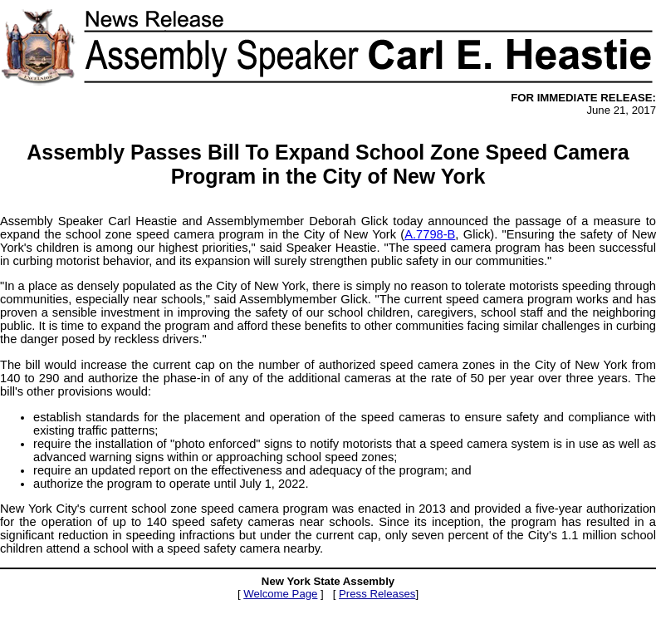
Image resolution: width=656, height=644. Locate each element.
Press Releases (377, 594)
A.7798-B (430, 234)
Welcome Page (280, 594)
